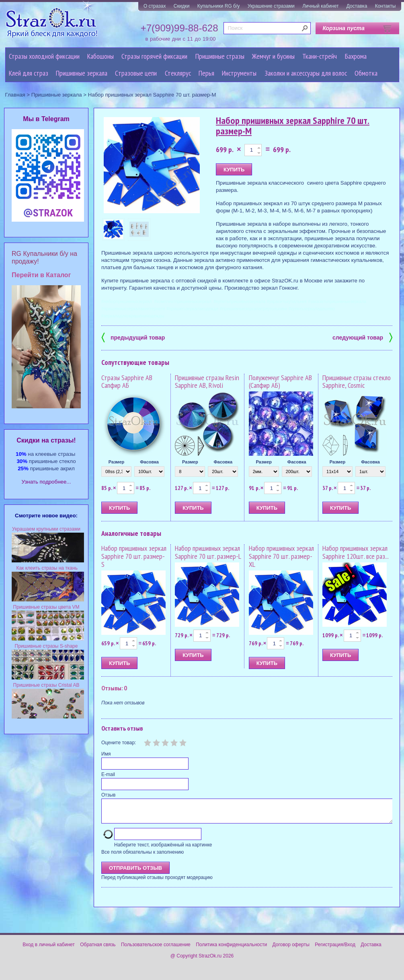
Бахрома (356, 56)
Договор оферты (291, 949)
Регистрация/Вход (335, 949)
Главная (15, 95)
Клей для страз (29, 73)
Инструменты (239, 73)
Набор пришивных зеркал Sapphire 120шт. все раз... (356, 552)
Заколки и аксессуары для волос (306, 73)
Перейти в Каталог (41, 275)
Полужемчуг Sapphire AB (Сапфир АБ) (280, 382)
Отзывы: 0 (114, 688)
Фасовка (149, 462)
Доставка (357, 6)
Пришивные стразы (220, 56)
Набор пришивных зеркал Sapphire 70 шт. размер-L (208, 552)
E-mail (108, 774)
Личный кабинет (320, 6)
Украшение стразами (271, 6)
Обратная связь (98, 949)
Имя (106, 754)
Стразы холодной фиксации (44, 56)
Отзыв (108, 795)
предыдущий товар (133, 337)
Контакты (386, 6)
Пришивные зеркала (82, 73)
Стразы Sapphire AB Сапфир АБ (127, 382)
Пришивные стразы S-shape (46, 646)
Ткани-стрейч (320, 56)
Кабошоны (100, 56)
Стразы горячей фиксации (154, 56)
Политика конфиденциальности (231, 949)
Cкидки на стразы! (46, 440)
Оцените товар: (119, 743)
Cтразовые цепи (136, 73)
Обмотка (366, 73)
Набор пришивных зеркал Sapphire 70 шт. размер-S (134, 556)
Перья (206, 73)
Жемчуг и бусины (273, 56)
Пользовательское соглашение (156, 949)
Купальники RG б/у (219, 6)
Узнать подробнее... (46, 482)
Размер (117, 462)
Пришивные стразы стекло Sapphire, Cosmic (357, 382)
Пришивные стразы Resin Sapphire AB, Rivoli (207, 382)
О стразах (155, 6)
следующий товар (362, 337)
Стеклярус (178, 73)
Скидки (182, 6)
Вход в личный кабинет (49, 949)
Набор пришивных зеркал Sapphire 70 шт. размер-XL (281, 556)
